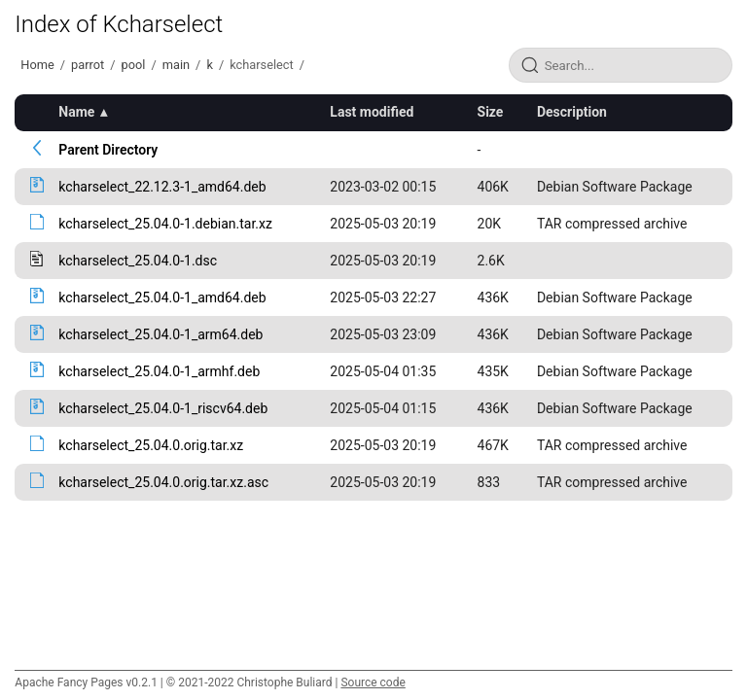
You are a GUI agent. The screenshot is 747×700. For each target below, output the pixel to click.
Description (572, 112)
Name (76, 112)
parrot (88, 65)
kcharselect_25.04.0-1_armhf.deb (159, 371)
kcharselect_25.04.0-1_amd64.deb (162, 297)
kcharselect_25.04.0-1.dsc (138, 261)
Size (491, 112)
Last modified (372, 112)
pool (134, 65)
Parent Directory (108, 150)
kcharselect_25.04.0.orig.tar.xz (151, 445)
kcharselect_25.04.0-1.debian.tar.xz (165, 224)
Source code (373, 682)
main (176, 65)
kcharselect (262, 65)
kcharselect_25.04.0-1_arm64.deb (160, 334)
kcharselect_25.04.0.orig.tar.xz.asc (163, 482)
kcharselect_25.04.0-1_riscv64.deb (163, 408)
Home (37, 65)
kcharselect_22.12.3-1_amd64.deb (162, 187)
